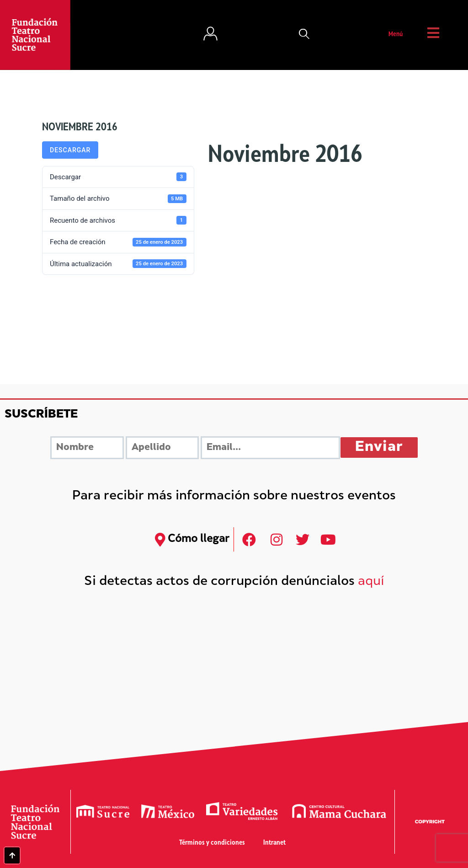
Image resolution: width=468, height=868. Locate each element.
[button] (304, 35)
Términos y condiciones (212, 843)
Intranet (274, 843)
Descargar (70, 150)
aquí (371, 582)
